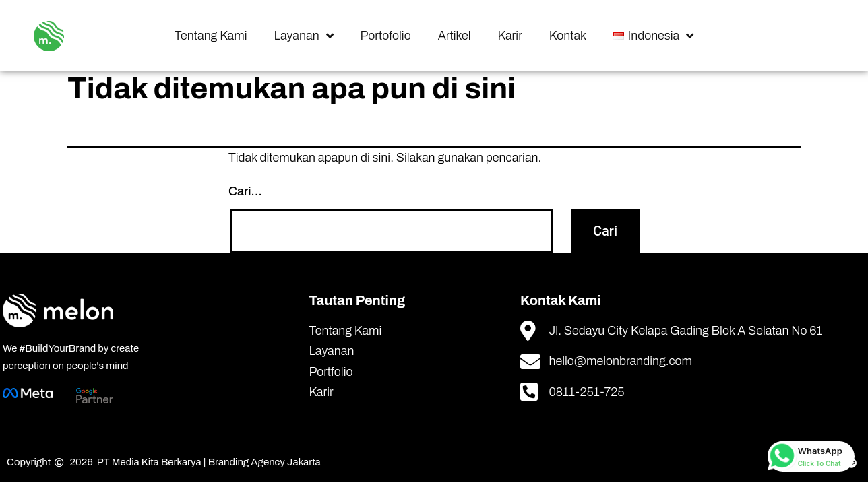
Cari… (245, 191)
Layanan (304, 36)
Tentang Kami (211, 36)
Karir (510, 36)
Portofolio (386, 36)
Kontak (568, 36)
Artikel (455, 36)
